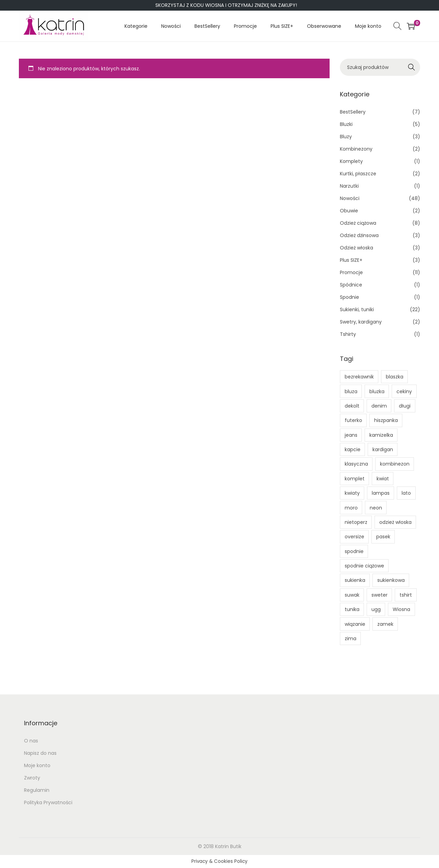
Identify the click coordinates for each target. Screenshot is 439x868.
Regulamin (37, 790)
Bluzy (346, 137)
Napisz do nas (40, 753)
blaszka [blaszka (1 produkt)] (395, 377)
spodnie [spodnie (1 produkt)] (354, 551)
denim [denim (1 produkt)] (379, 406)
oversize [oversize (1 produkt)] (354, 537)
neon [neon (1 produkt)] (376, 508)
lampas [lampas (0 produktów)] (381, 493)
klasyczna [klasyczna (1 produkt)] (356, 464)
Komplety (351, 161)
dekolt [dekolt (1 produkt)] (352, 406)
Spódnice (351, 285)
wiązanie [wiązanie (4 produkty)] (355, 624)
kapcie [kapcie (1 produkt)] (353, 449)
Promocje (351, 272)
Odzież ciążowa (358, 223)
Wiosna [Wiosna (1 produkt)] (401, 609)
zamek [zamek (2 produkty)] (385, 624)
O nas (31, 741)
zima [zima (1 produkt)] (351, 638)
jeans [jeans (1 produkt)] (351, 435)
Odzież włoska (357, 248)
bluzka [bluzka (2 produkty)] (377, 391)
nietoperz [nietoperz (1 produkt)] (356, 522)
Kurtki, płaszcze (358, 174)
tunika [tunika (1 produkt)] (352, 609)
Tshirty (348, 334)
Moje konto (37, 765)
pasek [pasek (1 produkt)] (383, 537)
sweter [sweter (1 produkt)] (379, 595)
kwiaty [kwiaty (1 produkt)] (352, 493)
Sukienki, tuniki (357, 309)
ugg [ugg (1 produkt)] (376, 609)
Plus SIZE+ (351, 260)
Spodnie (349, 297)
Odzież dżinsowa (359, 235)
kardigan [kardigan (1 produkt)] (383, 449)
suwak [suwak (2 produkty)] (352, 595)
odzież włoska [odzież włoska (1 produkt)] (395, 522)
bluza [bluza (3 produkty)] (351, 391)
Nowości (350, 198)
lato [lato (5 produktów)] (406, 493)
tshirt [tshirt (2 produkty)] (406, 595)
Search (412, 67)
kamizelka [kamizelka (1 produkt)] (381, 435)
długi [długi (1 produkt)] (405, 406)
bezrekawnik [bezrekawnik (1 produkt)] (359, 377)
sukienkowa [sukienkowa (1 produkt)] (391, 580)
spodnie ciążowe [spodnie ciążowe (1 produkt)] (364, 566)
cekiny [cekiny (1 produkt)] (404, 391)
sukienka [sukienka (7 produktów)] (355, 580)
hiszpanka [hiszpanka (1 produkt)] (386, 420)
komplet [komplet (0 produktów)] (355, 479)
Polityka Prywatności (48, 802)
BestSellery (353, 112)
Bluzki (346, 124)
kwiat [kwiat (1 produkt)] (383, 479)
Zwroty (32, 778)
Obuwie (349, 211)
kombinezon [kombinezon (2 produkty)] (395, 464)
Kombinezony (356, 149)
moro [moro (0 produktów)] (351, 508)
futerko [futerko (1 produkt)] (353, 420)
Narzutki (349, 186)
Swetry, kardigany (361, 322)
